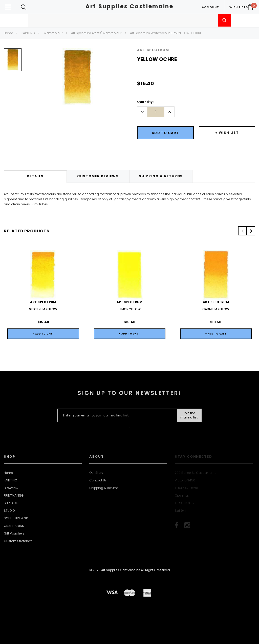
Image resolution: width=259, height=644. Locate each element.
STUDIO (9, 511)
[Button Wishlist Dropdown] (227, 133)
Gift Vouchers (14, 533)
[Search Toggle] (24, 7)
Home (8, 33)
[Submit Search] (224, 20)
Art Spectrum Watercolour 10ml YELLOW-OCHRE (166, 33)
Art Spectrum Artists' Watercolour (96, 33)
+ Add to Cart (43, 334)
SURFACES (12, 503)
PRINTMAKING (14, 495)
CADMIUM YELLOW (216, 309)
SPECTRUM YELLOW (43, 309)
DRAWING (11, 488)
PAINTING (28, 33)
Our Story (96, 473)
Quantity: (145, 102)
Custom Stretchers (18, 541)
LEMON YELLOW (130, 309)
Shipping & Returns (104, 488)
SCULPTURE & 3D (16, 518)
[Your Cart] (250, 7)
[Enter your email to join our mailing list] (116, 415)
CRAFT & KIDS (14, 526)
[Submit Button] (189, 415)
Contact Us (98, 480)
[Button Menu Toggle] (8, 7)
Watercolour (53, 33)
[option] (13, 62)
